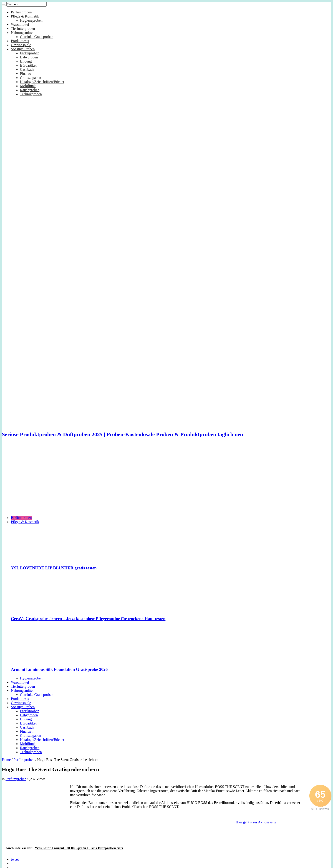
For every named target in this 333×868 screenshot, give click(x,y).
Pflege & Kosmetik (25, 16)
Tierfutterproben (23, 29)
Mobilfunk (28, 86)
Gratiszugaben (30, 78)
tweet (15, 859)
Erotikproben (30, 53)
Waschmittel (20, 24)
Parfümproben (21, 12)
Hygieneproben (31, 20)
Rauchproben (30, 90)
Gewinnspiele (21, 45)
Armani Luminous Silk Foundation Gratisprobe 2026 (59, 669)
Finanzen (27, 74)
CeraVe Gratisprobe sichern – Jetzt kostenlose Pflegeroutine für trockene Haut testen (88, 619)
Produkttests (20, 41)
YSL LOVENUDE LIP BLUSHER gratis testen (54, 568)
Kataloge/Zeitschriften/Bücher (42, 82)
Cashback (27, 69)
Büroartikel (28, 65)
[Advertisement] (166, 480)
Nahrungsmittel (22, 33)
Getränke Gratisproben (37, 37)
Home (6, 760)
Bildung (26, 61)
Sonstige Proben (23, 49)
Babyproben (29, 57)
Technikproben (31, 94)
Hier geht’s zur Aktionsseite (256, 822)
